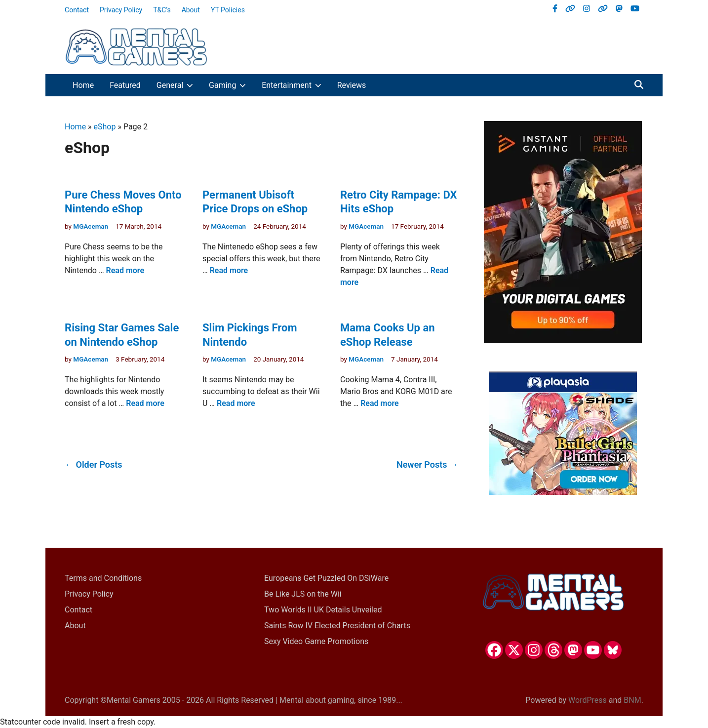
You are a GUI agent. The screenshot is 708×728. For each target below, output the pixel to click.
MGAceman (91, 226)
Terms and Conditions (103, 578)
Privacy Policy (121, 10)
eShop (105, 127)
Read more (125, 270)
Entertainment (295, 85)
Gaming (231, 85)
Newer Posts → (427, 465)
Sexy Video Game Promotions (316, 641)
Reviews (352, 85)
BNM (632, 700)
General (179, 85)
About (191, 10)
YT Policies (228, 10)
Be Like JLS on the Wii (303, 594)
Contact (77, 10)
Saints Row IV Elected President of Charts (337, 626)
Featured (125, 85)
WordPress (588, 700)
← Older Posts (94, 465)
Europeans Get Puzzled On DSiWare (326, 578)
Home (83, 85)
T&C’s (162, 10)
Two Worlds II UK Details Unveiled (323, 610)
